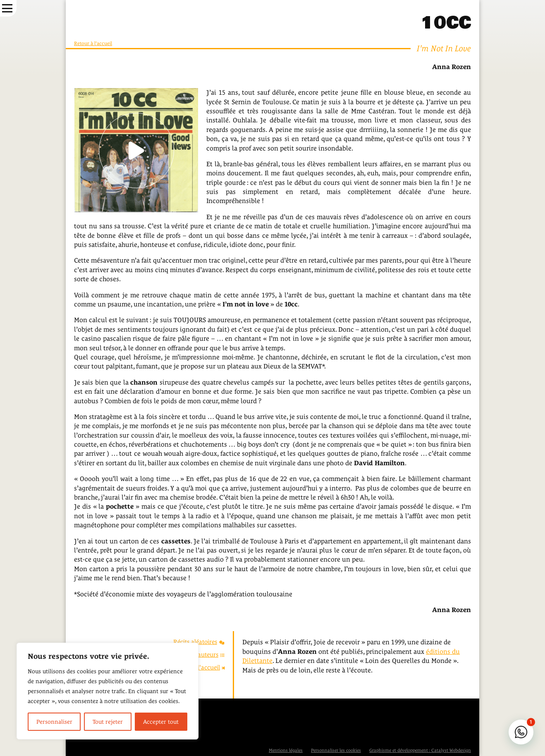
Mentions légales (286, 750)
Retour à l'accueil (93, 43)
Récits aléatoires (199, 642)
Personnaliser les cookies (336, 750)
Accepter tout (161, 722)
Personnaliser (54, 722)
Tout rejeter (108, 722)
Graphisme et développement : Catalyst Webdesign (420, 750)
